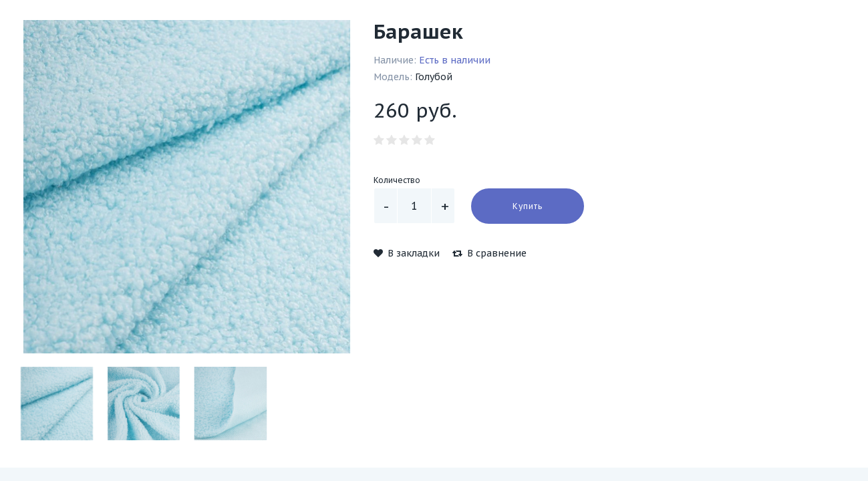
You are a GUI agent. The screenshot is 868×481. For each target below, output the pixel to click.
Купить (528, 206)
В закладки (407, 253)
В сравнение (489, 253)
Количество (397, 180)
